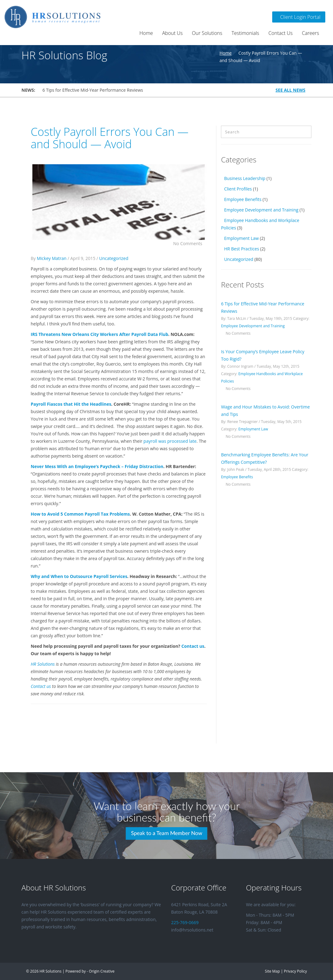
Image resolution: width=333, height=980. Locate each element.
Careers (310, 33)
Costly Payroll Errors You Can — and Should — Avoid (110, 138)
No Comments (190, 243)
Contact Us (281, 33)
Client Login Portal (299, 17)
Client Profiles (238, 189)
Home (146, 33)
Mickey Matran (52, 258)
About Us (173, 33)
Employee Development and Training (261, 210)
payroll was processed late (170, 441)
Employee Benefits (243, 199)
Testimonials (245, 33)
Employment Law (241, 238)
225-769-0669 (185, 922)
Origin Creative (102, 971)
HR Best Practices (241, 249)
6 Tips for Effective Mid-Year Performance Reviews (93, 90)
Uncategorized (114, 258)
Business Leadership (245, 178)
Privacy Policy (296, 971)
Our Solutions (207, 33)
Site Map (272, 971)
